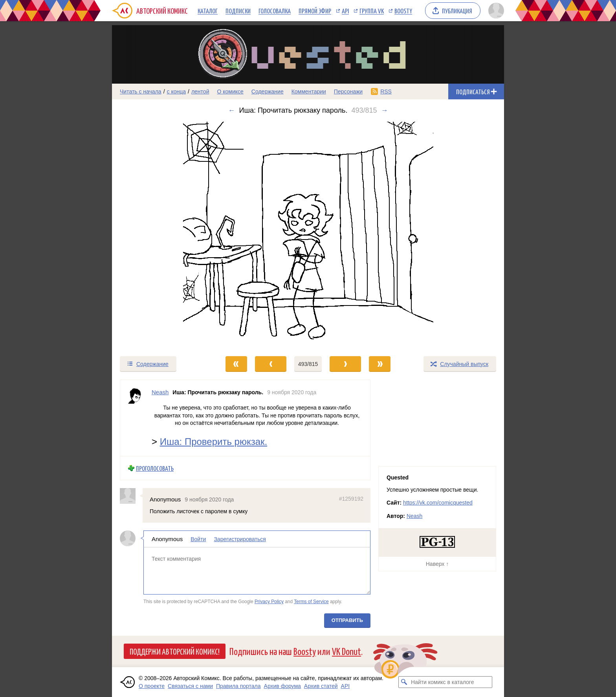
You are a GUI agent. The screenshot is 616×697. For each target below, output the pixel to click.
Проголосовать (155, 468)
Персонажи (348, 91)
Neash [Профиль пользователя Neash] (160, 392)
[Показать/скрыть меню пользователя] (495, 11)
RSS (386, 91)
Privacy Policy (269, 602)
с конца (177, 91)
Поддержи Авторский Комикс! (175, 651)
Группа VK (372, 11)
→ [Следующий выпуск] (384, 110)
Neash (414, 516)
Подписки (238, 11)
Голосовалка (275, 11)
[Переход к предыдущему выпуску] (161, 235)
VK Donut (346, 651)
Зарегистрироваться (240, 539)
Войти (198, 539)
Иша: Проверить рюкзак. (214, 441)
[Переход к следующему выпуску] (308, 235)
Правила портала (238, 686)
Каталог (208, 11)
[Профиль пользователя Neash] (136, 418)
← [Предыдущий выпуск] (232, 110)
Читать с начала (141, 91)
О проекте (152, 686)
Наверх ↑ (437, 564)
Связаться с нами (190, 686)
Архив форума (282, 686)
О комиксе (230, 91)
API (345, 11)
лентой (200, 91)
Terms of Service (311, 602)
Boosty (403, 11)
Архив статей (321, 686)
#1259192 (351, 499)
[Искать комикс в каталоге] (404, 682)
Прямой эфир (315, 11)
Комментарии (309, 91)
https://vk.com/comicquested (438, 503)
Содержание (268, 91)
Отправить (347, 620)
